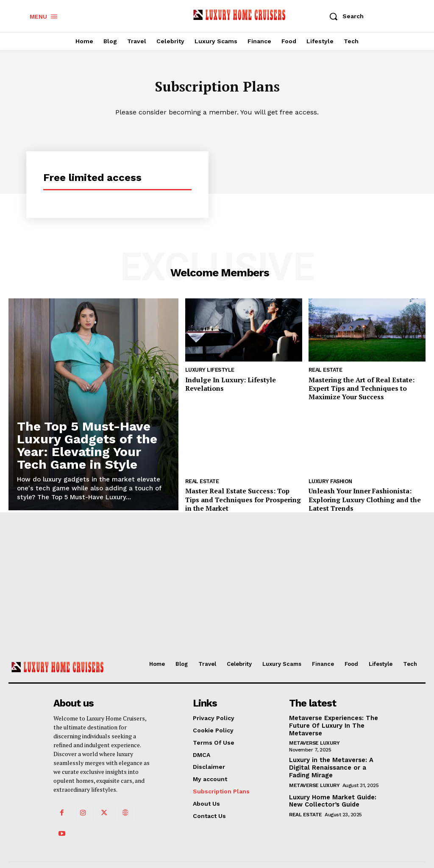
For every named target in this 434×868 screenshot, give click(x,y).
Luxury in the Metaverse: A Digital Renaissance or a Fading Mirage (329, 765)
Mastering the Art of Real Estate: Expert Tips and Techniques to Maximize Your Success (357, 388)
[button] (344, 16)
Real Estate (325, 372)
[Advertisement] (217, 588)
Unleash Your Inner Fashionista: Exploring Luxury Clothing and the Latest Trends (359, 497)
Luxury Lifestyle (209, 372)
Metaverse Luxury (314, 741)
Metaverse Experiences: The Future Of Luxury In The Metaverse (332, 724)
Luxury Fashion (330, 480)
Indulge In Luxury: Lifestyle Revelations (243, 380)
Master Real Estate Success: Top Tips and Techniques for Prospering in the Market (240, 497)
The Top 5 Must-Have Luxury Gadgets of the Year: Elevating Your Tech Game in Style (87, 447)
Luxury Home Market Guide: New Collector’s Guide (331, 797)
